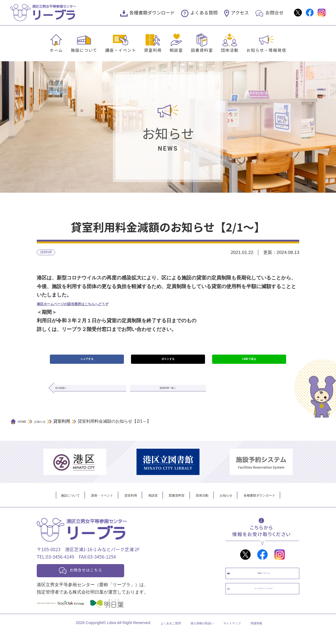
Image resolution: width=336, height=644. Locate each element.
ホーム (56, 50)
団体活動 (230, 50)
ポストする (168, 363)
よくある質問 (204, 12)
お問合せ (274, 12)
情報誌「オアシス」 (268, 586)
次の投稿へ (72, 396)
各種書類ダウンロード (152, 12)
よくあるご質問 (159, 635)
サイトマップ (239, 635)
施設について (84, 50)
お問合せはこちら (95, 581)
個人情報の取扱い (200, 635)
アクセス (240, 12)
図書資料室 (202, 50)
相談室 (176, 50)
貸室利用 (153, 50)
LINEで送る (249, 363)
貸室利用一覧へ (168, 396)
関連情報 (270, 635)
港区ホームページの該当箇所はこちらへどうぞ (89, 306)
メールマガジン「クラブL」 (268, 608)
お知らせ (239, 504)
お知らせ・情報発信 (266, 50)
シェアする (87, 363)
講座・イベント (120, 50)
